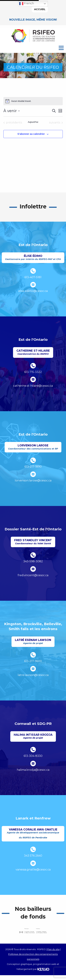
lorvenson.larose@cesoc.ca (33, 480)
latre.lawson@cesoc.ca (33, 675)
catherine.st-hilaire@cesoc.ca (33, 386)
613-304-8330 (33, 756)
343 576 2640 (33, 856)
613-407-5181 (33, 277)
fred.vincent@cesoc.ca (33, 575)
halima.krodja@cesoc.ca (33, 770)
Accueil (40, 9)
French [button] (27, 4)
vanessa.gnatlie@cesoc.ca (33, 870)
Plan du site (53, 949)
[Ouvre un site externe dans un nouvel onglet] (33, 931)
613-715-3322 (33, 372)
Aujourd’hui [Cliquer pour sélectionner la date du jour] (33, 122)
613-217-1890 (33, 467)
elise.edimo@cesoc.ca (33, 291)
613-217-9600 (33, 661)
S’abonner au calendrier (31, 134)
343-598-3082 (33, 561)
